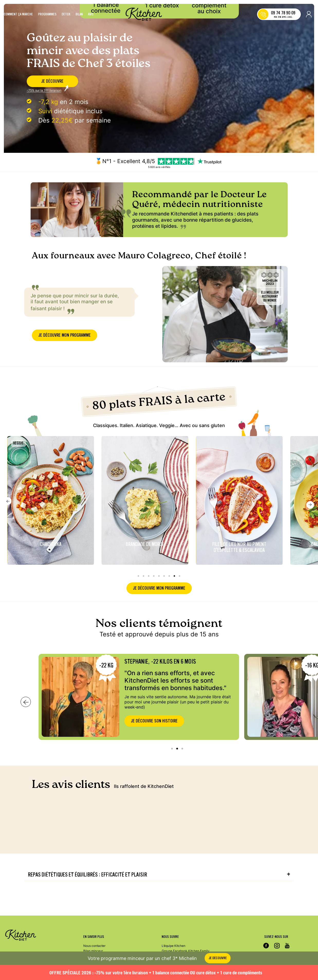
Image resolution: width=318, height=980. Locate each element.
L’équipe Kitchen (174, 946)
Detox (66, 14)
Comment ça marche (18, 14)
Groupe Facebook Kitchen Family (186, 951)
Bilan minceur (93, 951)
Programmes (47, 14)
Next (310, 490)
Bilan (79, 14)
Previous (8, 486)
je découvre (52, 81)
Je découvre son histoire (154, 706)
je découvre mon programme (65, 338)
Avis (91, 14)
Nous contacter (94, 946)
